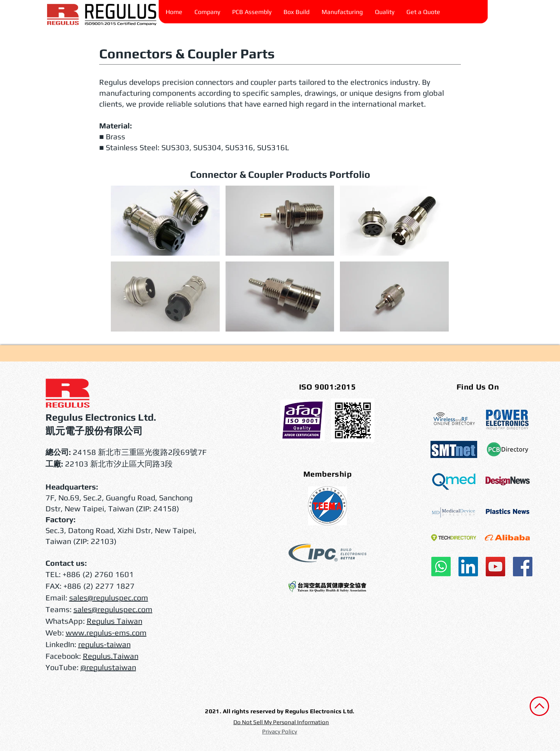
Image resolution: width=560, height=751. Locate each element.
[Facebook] (523, 567)
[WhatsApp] (441, 567)
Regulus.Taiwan (111, 656)
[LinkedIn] (468, 567)
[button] (385, 12)
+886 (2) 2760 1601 (98, 574)
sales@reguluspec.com (109, 597)
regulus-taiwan (104, 644)
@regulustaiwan (108, 667)
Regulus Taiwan (115, 621)
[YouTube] (495, 567)
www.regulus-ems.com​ (106, 633)
